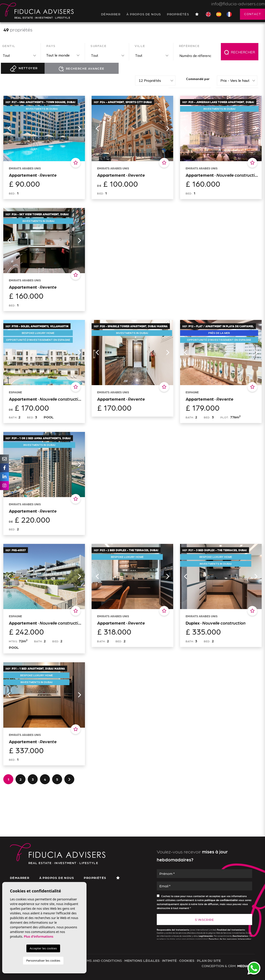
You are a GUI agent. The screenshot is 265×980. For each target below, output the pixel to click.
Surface (98, 46)
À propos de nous (144, 14)
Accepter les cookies (43, 948)
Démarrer (111, 14)
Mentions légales (142, 960)
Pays (51, 46)
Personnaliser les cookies (43, 960)
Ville (140, 46)
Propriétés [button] (178, 14)
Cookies (187, 960)
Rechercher (239, 53)
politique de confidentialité (221, 900)
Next (79, 128)
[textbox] (20, 55)
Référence (189, 46)
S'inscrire (204, 919)
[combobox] (19, 56)
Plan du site (209, 960)
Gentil (9, 46)
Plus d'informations (39, 936)
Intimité (169, 960)
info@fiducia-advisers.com (238, 4)
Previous (9, 128)
